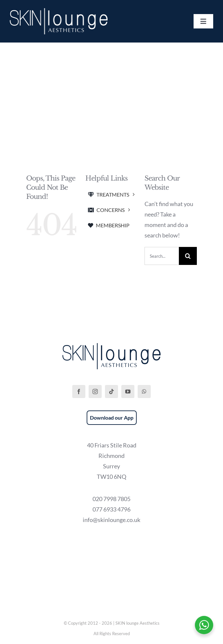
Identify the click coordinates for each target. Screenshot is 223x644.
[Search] (188, 256)
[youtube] (128, 392)
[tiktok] (111, 392)
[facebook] (79, 392)
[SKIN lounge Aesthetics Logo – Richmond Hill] (59, 11)
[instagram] (95, 392)
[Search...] (162, 256)
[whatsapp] (144, 392)
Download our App (112, 418)
